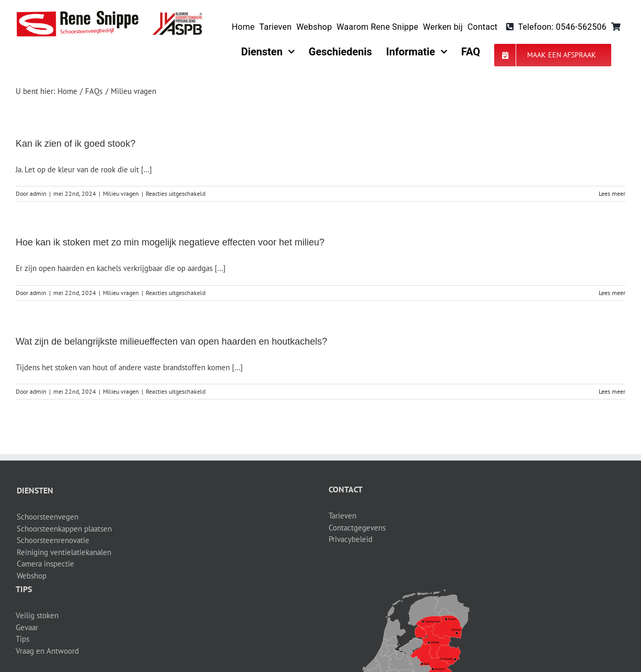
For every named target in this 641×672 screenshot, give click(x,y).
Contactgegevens (357, 528)
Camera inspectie (45, 564)
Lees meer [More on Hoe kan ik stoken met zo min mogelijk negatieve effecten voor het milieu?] (612, 293)
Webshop (32, 576)
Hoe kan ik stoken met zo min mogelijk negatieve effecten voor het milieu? (170, 242)
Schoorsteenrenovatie (53, 540)
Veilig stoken (37, 615)
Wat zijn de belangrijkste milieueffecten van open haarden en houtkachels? (171, 341)
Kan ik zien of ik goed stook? (75, 144)
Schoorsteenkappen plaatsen (64, 529)
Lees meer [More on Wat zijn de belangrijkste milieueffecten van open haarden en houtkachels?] (612, 391)
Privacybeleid (351, 539)
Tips (22, 639)
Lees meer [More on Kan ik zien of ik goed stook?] (612, 193)
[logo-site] (109, 14)
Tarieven (342, 516)
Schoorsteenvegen (48, 517)
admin (38, 193)
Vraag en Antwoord (47, 651)
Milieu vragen (121, 193)
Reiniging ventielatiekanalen (64, 552)
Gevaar (27, 627)
